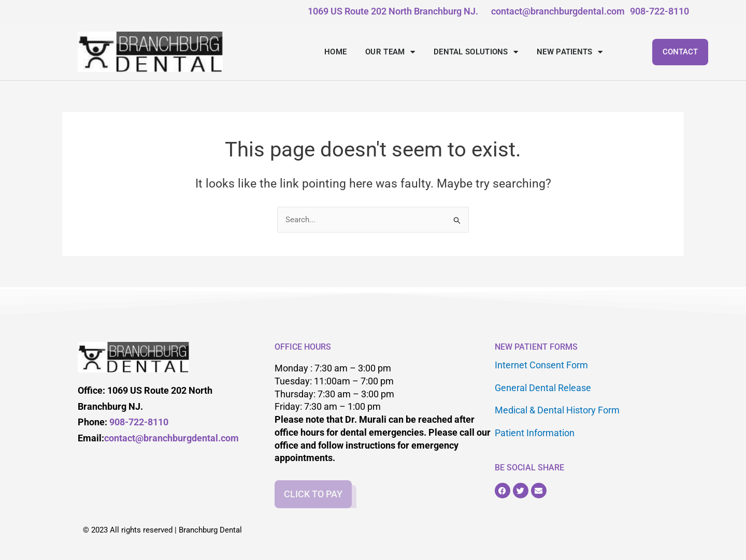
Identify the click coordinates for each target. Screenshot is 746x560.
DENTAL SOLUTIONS (476, 52)
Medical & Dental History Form (557, 407)
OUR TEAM (390, 52)
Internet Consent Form (541, 364)
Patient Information (535, 429)
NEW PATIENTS (570, 52)
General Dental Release (543, 386)
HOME (335, 52)
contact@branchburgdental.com (171, 438)
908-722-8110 (139, 422)
